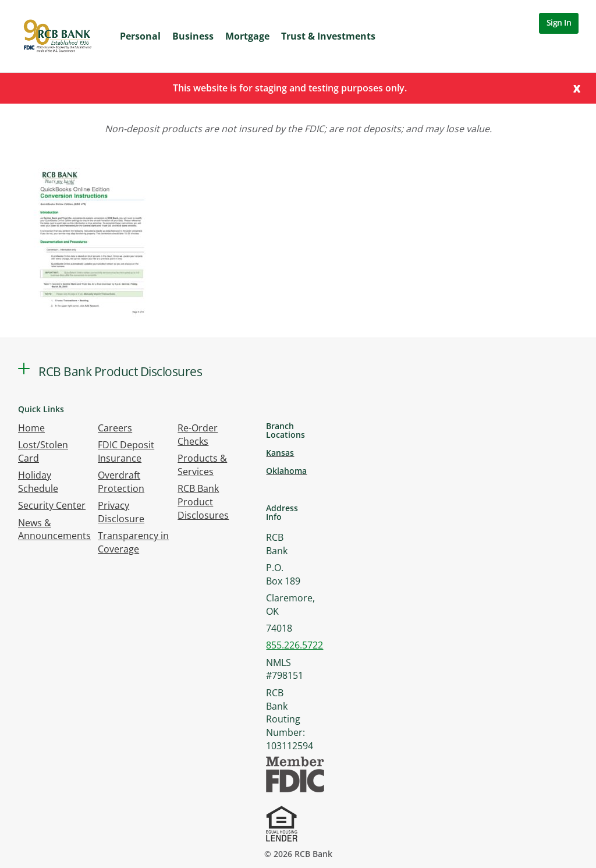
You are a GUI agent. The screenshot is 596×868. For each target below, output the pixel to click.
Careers (115, 428)
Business (193, 36)
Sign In (559, 22)
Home (31, 428)
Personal (140, 36)
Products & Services (202, 465)
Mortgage (247, 36)
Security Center (52, 505)
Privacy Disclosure (121, 512)
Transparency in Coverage (133, 542)
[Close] (577, 88)
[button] (24, 369)
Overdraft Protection (121, 482)
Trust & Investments (328, 36)
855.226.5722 (295, 645)
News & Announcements (54, 529)
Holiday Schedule (38, 482)
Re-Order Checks (198, 435)
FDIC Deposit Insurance (126, 451)
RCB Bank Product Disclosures (203, 502)
